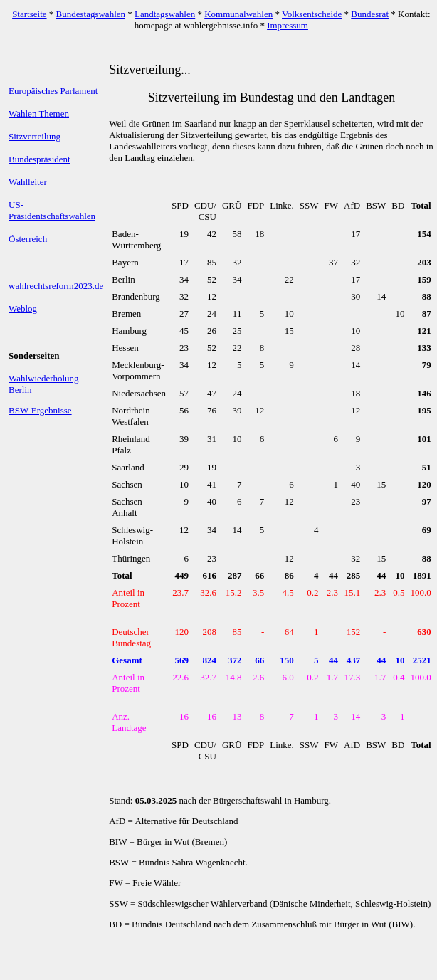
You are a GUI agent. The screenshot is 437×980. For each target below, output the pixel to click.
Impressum (288, 25)
